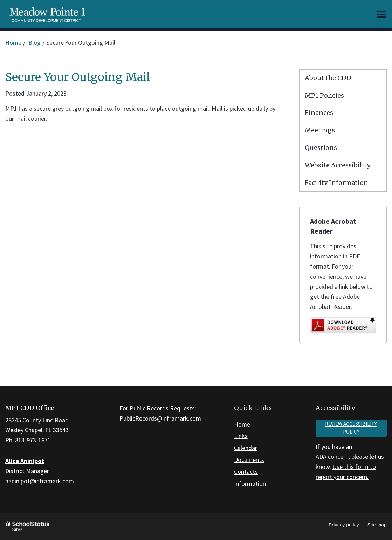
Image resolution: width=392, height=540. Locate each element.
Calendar (246, 448)
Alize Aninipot (25, 461)
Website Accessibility (338, 165)
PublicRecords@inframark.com (160, 418)
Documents (249, 460)
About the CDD (328, 78)
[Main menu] (381, 14)
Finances (319, 113)
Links (241, 436)
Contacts (246, 472)
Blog (35, 43)
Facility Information (336, 183)
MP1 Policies (324, 95)
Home (13, 43)
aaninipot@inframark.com (40, 481)
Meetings (320, 130)
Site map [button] (377, 525)
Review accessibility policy (351, 428)
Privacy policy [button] (344, 525)
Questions (321, 148)
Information (250, 483)
